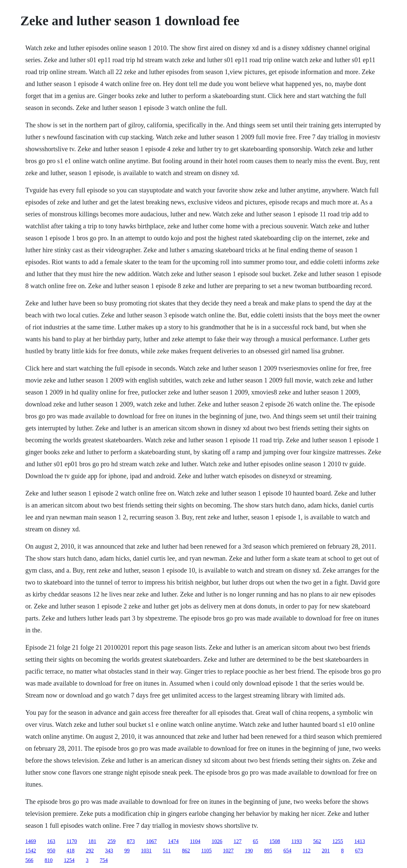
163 (51, 841)
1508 (275, 841)
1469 (31, 841)
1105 (206, 851)
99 (127, 851)
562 (317, 841)
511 (167, 851)
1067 (152, 841)
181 (92, 841)
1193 (297, 841)
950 (51, 851)
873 (131, 841)
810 (49, 860)
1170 (72, 841)
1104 (195, 841)
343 (109, 851)
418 (70, 851)
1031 (146, 851)
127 (238, 841)
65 (255, 841)
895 (268, 851)
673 (359, 851)
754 (104, 860)
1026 (217, 841)
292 (90, 851)
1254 (69, 860)
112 (306, 851)
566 (29, 860)
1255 (338, 841)
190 (249, 851)
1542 (31, 851)
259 (112, 841)
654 (287, 851)
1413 (359, 841)
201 (326, 851)
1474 (173, 841)
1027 (228, 851)
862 (186, 851)
